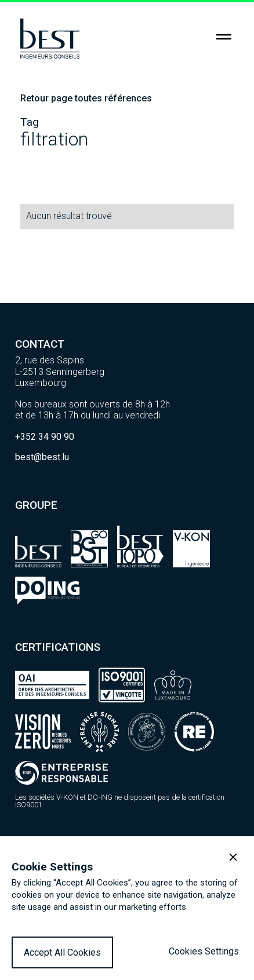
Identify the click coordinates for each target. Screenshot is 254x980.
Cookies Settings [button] (204, 951)
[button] (233, 857)
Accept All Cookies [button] (62, 952)
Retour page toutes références (86, 98)
